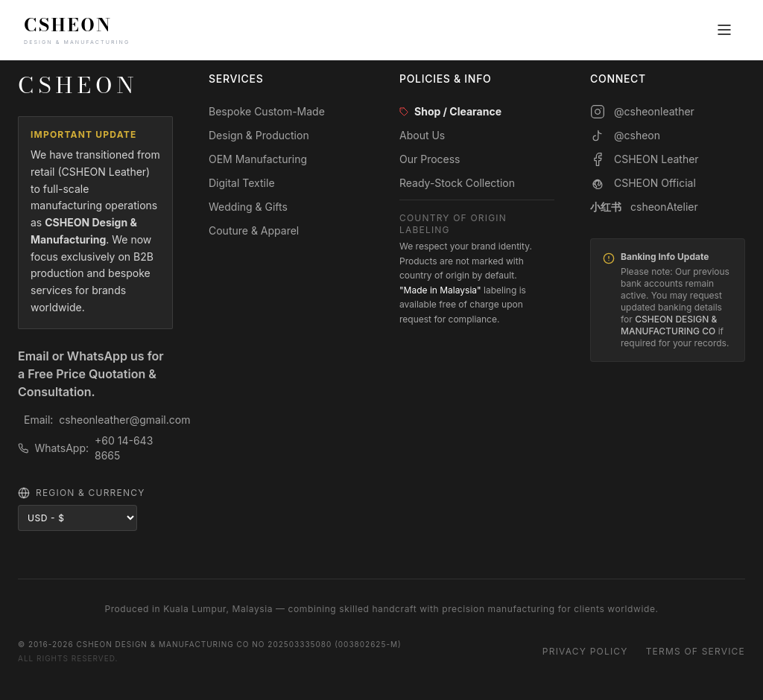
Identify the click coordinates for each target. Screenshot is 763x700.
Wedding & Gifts (248, 207)
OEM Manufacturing (258, 159)
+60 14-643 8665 (124, 448)
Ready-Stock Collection (457, 183)
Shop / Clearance (450, 111)
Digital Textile (242, 183)
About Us (422, 135)
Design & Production (259, 135)
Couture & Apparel (254, 230)
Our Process (430, 159)
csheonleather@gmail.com (124, 420)
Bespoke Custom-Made (267, 111)
